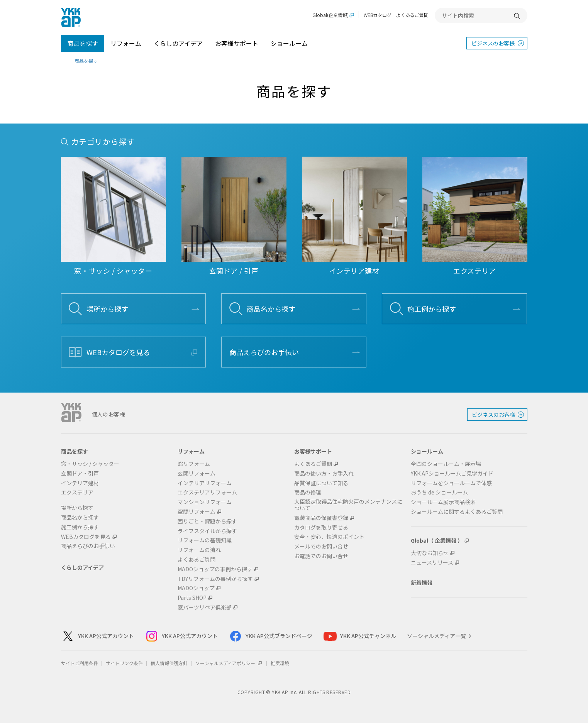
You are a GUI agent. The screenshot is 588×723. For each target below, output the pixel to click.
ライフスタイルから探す (207, 531)
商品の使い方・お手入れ (324, 473)
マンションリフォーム (205, 502)
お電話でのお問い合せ (321, 556)
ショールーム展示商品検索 (443, 502)
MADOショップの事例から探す (215, 569)
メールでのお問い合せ (321, 546)
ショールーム (289, 43)
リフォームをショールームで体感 (451, 483)
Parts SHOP (192, 598)
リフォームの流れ (199, 550)
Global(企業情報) (330, 15)
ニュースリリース (432, 563)
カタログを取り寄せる (321, 527)
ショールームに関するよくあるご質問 (457, 512)
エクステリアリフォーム (207, 492)
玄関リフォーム (197, 473)
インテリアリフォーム (205, 483)
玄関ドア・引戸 (80, 473)
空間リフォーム (197, 512)
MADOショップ (196, 588)
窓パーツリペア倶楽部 (205, 607)
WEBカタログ (378, 15)
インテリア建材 (80, 483)
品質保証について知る (321, 483)
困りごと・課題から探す (207, 521)
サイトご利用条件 (80, 663)
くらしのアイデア (178, 43)
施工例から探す (432, 309)
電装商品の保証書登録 (321, 518)
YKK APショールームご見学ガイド (452, 473)
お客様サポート (237, 43)
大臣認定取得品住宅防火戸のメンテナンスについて (348, 505)
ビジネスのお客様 (493, 43)
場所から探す (107, 309)
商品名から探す (271, 309)
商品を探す (83, 43)
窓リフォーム (194, 464)
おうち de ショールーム (439, 492)
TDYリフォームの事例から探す (215, 579)
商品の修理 (308, 492)
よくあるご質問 (412, 15)
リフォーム (126, 43)
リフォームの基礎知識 (205, 540)
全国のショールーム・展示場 (446, 464)
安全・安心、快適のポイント (329, 537)
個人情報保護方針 (169, 663)
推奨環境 (280, 663)
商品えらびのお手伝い (264, 352)
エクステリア (77, 492)
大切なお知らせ (430, 553)
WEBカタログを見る (118, 352)
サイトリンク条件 (124, 663)
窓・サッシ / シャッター (90, 464)
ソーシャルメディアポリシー (229, 663)
